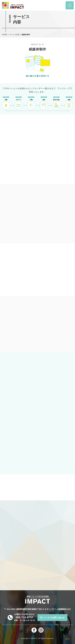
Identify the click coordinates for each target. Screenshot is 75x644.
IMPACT (34, 638)
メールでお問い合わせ (54, 618)
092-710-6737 (24, 617)
